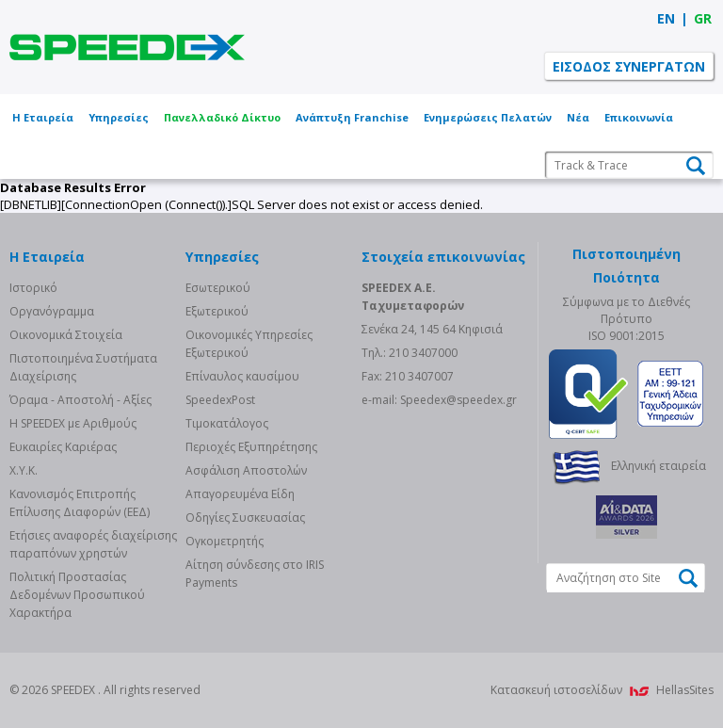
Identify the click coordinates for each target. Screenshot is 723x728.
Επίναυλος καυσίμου (242, 376)
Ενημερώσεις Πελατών (488, 117)
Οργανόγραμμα (52, 311)
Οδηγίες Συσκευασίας (245, 518)
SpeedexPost (220, 400)
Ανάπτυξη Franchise (352, 117)
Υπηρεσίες (119, 117)
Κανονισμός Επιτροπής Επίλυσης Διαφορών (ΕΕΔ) (80, 503)
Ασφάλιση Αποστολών (246, 470)
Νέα (578, 117)
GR (703, 18)
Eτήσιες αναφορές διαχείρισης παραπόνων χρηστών (93, 544)
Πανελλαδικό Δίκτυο (222, 117)
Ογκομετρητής (225, 541)
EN (666, 18)
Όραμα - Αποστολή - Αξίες (80, 400)
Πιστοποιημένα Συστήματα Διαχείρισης (83, 367)
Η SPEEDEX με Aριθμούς (73, 423)
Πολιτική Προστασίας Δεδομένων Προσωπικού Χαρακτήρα (77, 595)
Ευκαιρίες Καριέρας (63, 447)
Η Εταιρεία (43, 117)
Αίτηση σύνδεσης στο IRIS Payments (255, 574)
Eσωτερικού (218, 288)
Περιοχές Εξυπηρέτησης (251, 447)
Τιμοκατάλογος (227, 423)
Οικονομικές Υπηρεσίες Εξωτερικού (249, 344)
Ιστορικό (33, 288)
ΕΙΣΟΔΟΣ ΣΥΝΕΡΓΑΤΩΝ (629, 66)
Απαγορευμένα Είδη (240, 494)
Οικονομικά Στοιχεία (66, 335)
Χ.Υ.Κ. (24, 470)
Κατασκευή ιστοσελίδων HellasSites (602, 690)
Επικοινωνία (639, 117)
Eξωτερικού (217, 311)
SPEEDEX (127, 47)
